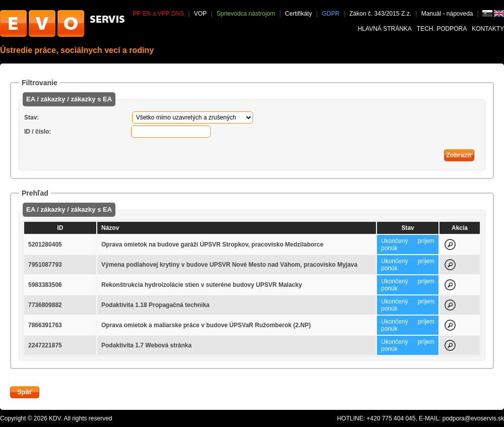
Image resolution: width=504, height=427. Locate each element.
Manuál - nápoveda (448, 14)
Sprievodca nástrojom (246, 14)
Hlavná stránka (385, 29)
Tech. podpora (442, 29)
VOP (200, 14)
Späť (25, 392)
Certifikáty (299, 14)
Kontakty (488, 29)
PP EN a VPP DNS (158, 14)
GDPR (331, 14)
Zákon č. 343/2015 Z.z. (380, 14)
